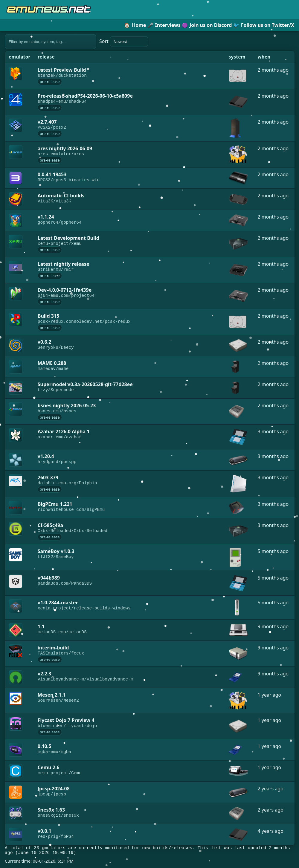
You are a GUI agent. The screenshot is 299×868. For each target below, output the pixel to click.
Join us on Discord (207, 25)
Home (135, 25)
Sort (124, 42)
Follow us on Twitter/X (264, 25)
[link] (20, 76)
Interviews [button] (164, 25)
